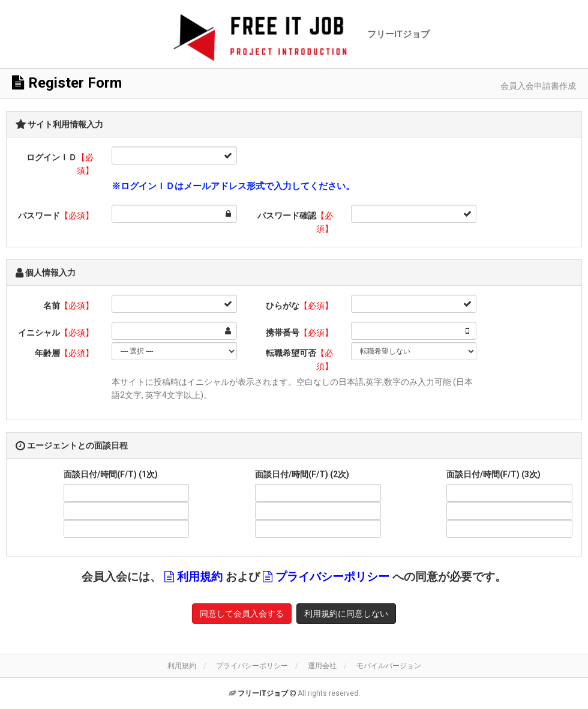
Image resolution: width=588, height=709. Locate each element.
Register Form (67, 83)
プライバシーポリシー (332, 577)
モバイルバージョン (389, 666)
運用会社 (322, 666)
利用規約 (200, 577)
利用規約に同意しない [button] (346, 614)
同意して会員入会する (242, 614)
